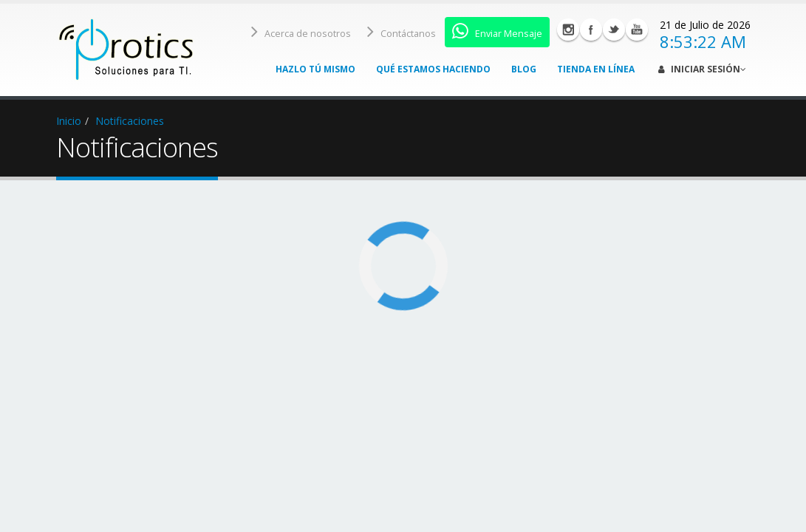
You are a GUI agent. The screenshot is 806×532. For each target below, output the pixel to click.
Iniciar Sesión (702, 69)
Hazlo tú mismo (315, 69)
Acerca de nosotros (301, 31)
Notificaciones (130, 121)
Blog (524, 69)
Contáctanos (402, 31)
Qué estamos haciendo (433, 69)
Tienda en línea (596, 69)
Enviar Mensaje (497, 31)
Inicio (69, 121)
